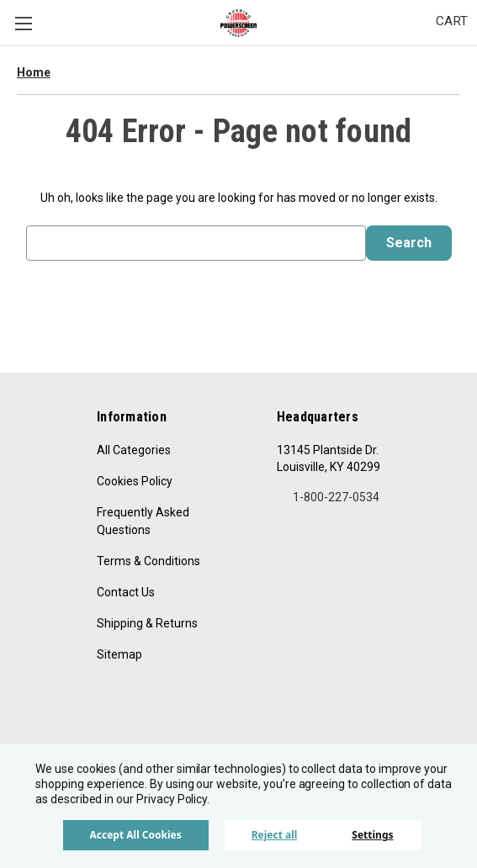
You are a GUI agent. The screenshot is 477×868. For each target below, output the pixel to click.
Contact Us (126, 592)
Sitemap (119, 654)
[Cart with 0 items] (452, 22)
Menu (24, 24)
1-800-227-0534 (328, 497)
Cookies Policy (135, 481)
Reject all (275, 835)
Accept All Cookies (135, 835)
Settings (372, 835)
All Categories (134, 450)
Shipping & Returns (147, 623)
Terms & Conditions (148, 561)
